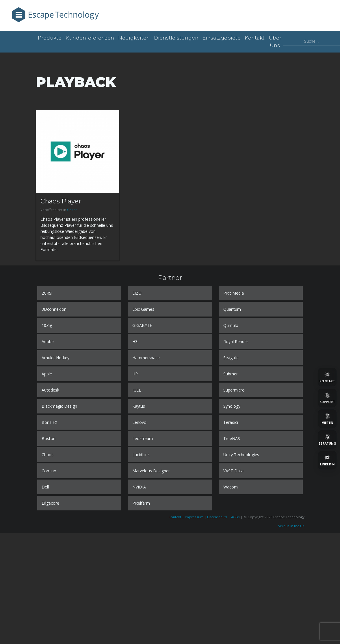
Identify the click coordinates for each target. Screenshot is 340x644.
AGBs (235, 517)
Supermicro (234, 390)
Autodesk (50, 390)
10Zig (47, 325)
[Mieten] (327, 419)
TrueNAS (232, 438)
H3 (135, 341)
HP (135, 374)
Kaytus (139, 406)
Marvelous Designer (151, 471)
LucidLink (141, 455)
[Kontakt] (327, 377)
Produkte (50, 38)
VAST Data (233, 471)
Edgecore (50, 503)
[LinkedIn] (327, 460)
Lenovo (139, 422)
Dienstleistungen (176, 38)
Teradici (231, 422)
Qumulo (231, 325)
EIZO (137, 293)
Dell (45, 487)
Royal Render (236, 341)
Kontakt (255, 38)
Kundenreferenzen (90, 38)
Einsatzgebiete (222, 38)
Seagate (231, 358)
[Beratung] (327, 439)
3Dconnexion (54, 309)
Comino (49, 471)
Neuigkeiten (134, 38)
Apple (47, 374)
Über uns (275, 42)
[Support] (327, 398)
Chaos (72, 210)
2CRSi (47, 293)
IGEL (137, 390)
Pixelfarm (141, 503)
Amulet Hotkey (55, 358)
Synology (232, 406)
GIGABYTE (142, 325)
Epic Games (143, 309)
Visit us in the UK (291, 526)
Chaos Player (61, 201)
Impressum (194, 517)
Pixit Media (234, 293)
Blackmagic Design (59, 406)
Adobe (48, 341)
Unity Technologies (241, 455)
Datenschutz (217, 517)
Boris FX (49, 422)
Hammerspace (146, 358)
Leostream (143, 438)
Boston (49, 438)
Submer (231, 374)
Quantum (232, 309)
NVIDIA (139, 487)
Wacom (231, 487)
